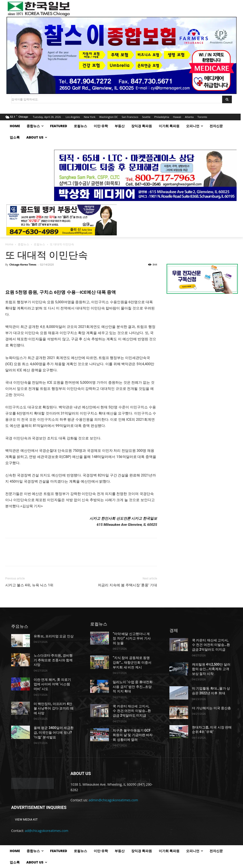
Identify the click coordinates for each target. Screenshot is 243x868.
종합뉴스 (23, 244)
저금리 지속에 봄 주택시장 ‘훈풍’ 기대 (127, 585)
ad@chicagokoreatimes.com (47, 831)
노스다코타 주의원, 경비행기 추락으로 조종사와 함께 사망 (53, 660)
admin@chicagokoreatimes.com (113, 800)
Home (9, 244)
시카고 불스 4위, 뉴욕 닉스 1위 (29, 585)
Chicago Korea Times (23, 264)
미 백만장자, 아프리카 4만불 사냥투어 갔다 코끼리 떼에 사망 (54, 708)
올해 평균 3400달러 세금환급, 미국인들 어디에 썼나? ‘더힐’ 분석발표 (54, 732)
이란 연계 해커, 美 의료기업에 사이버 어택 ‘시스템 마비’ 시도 (52, 684)
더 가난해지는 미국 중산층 (211, 708)
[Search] (227, 99)
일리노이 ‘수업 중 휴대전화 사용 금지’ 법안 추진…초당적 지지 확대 (133, 687)
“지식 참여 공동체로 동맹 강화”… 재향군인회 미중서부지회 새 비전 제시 (132, 662)
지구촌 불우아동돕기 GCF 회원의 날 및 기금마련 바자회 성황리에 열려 (133, 735)
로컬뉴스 (39, 244)
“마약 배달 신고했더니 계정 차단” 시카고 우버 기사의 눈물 (132, 638)
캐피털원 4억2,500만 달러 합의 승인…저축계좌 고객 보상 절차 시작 (211, 669)
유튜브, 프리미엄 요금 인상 (54, 636)
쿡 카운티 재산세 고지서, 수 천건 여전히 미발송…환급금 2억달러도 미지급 (132, 711)
